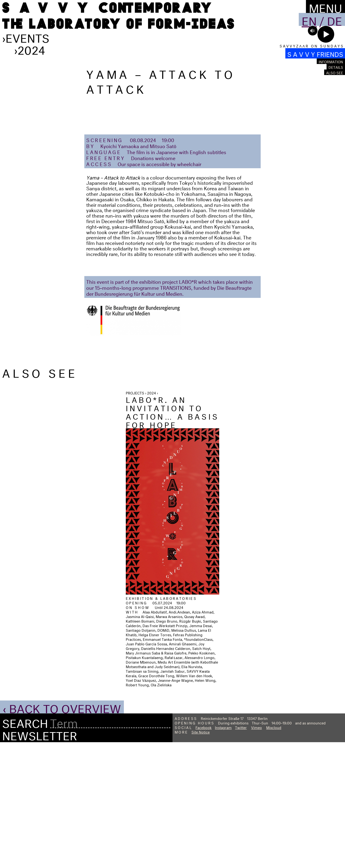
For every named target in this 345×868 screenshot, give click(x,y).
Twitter (241, 852)
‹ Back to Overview (62, 832)
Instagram (223, 852)
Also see (335, 72)
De (335, 19)
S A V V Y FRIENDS (315, 53)
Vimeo (256, 852)
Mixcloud (274, 852)
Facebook (204, 852)
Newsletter (40, 859)
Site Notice (201, 857)
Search (25, 847)
